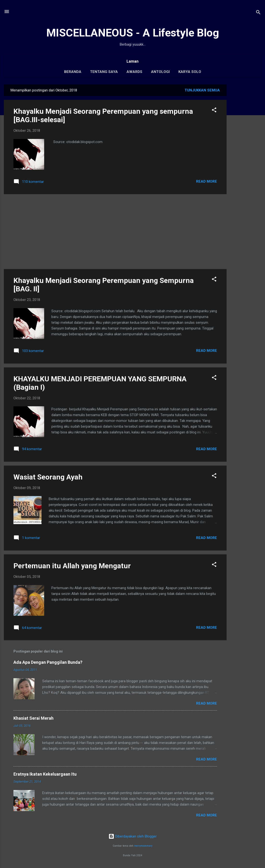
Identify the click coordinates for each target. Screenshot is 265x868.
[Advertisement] (246, 156)
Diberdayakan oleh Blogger (133, 836)
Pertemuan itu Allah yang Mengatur (72, 566)
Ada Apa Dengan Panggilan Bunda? (48, 662)
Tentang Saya (104, 72)
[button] (214, 111)
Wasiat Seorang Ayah (48, 477)
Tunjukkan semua (202, 90)
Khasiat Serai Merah (33, 718)
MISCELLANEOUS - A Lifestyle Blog (133, 33)
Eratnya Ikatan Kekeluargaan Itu (45, 774)
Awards (134, 72)
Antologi (160, 72)
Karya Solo (190, 72)
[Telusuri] (258, 13)
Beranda (73, 72)
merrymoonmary (143, 846)
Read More (207, 181)
